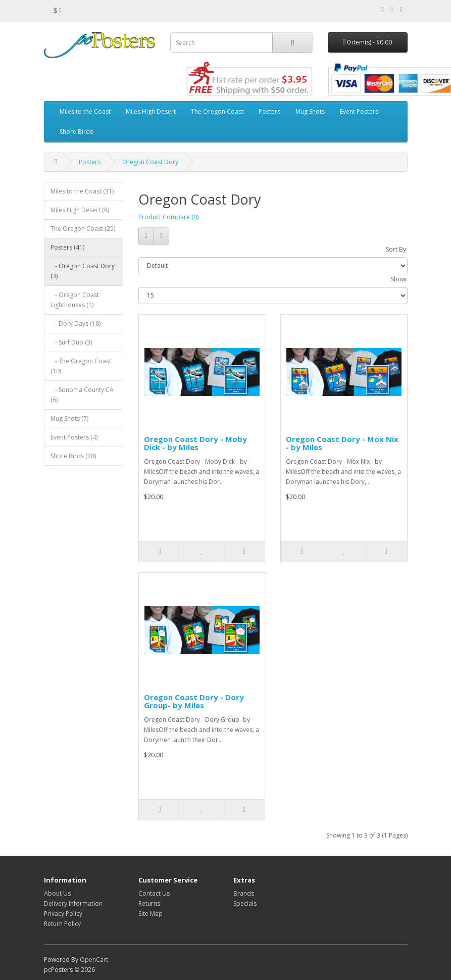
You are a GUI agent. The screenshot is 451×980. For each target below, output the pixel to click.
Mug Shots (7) (69, 419)
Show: (399, 279)
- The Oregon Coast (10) (81, 366)
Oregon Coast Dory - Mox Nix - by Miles (342, 443)
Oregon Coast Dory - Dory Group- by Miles (194, 701)
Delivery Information (73, 903)
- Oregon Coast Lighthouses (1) (75, 300)
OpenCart (94, 960)
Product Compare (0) (168, 217)
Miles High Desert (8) (80, 210)
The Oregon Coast (217, 111)
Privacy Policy (63, 914)
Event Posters (359, 111)
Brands (244, 893)
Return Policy (62, 924)
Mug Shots (310, 111)
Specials (245, 903)
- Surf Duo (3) (71, 342)
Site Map (151, 914)
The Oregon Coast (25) (83, 229)
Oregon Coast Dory (150, 162)
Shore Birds (76, 132)
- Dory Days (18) (76, 324)
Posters (269, 111)
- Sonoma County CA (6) (82, 395)
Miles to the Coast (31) (82, 191)
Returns (149, 903)
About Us (57, 893)
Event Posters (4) (74, 437)
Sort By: (397, 249)
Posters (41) (67, 247)
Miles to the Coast (85, 111)
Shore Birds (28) (73, 456)
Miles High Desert (151, 111)
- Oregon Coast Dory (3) (83, 271)
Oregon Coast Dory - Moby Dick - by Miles (195, 443)
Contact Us (154, 893)
